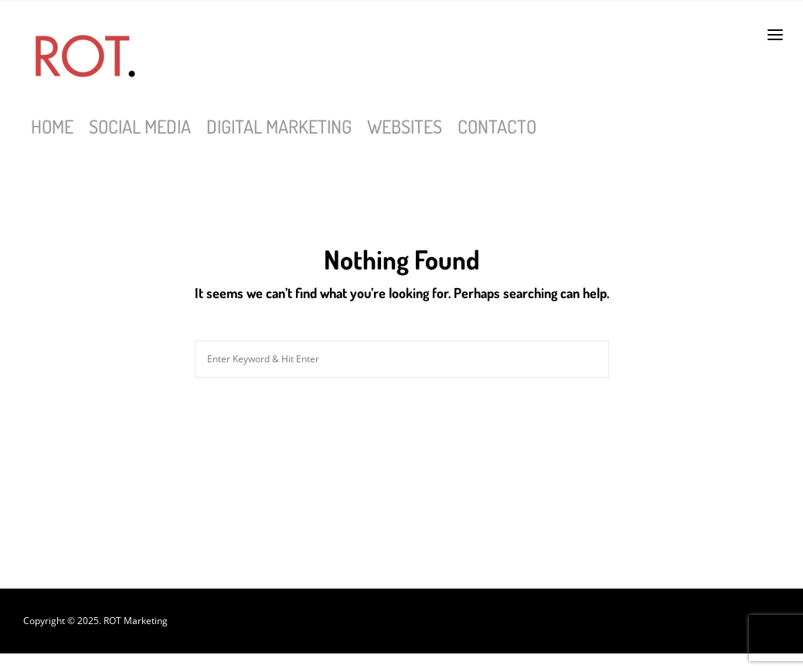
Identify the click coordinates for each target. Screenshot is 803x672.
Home (52, 126)
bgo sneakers (422, 662)
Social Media (140, 126)
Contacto (497, 126)
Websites (405, 126)
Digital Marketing (279, 126)
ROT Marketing (136, 621)
